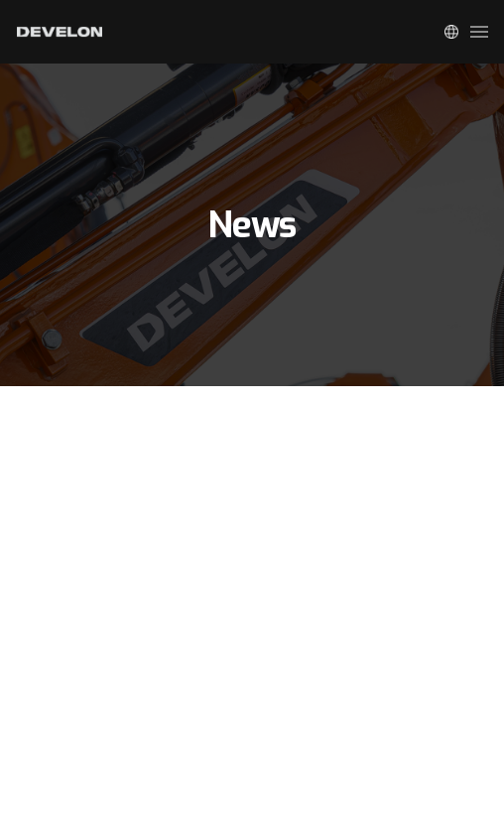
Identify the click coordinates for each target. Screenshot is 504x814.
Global (451, 32)
